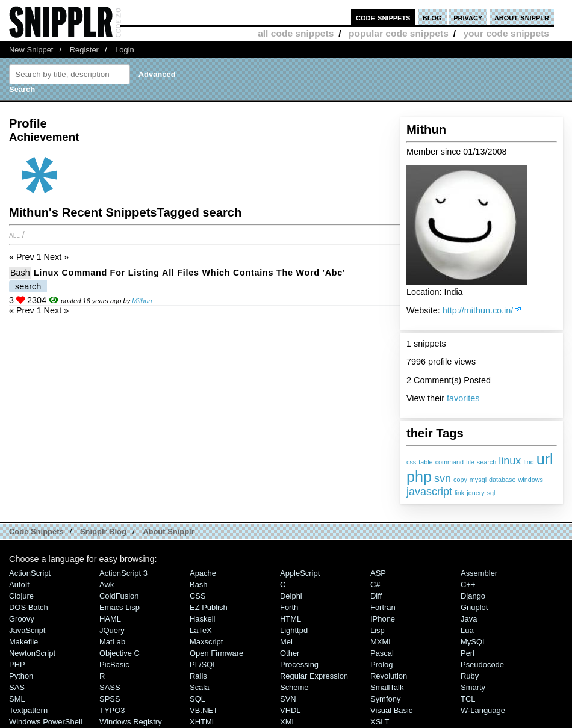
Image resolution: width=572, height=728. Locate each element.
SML (17, 699)
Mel (286, 642)
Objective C (120, 653)
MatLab (112, 642)
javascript (429, 492)
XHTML (203, 722)
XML (288, 722)
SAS (17, 687)
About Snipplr (169, 532)
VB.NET (204, 710)
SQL (197, 699)
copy (460, 480)
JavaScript (27, 630)
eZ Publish (209, 607)
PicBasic (114, 665)
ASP (378, 573)
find (528, 462)
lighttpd (294, 630)
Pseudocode (482, 665)
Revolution (389, 676)
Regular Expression (314, 676)
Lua (467, 630)
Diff (376, 596)
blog (432, 17)
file (470, 462)
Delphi (291, 596)
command (449, 462)
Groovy (22, 619)
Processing (299, 665)
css (411, 462)
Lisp (378, 630)
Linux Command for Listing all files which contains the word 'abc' (189, 273)
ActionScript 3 (123, 573)
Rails (198, 676)
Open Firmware (216, 653)
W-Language (483, 710)
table (425, 462)
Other (290, 653)
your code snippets (506, 33)
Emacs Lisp (120, 607)
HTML (291, 619)
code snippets (383, 17)
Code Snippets (36, 532)
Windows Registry (131, 722)
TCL (468, 699)
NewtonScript (32, 653)
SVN (288, 699)
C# (375, 585)
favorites (463, 398)
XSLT (380, 722)
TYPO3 (112, 710)
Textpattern (28, 710)
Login (125, 50)
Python (21, 676)
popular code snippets (399, 33)
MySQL (474, 642)
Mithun (142, 301)
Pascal (382, 653)
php (419, 477)
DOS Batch (29, 607)
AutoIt (19, 585)
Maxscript (206, 642)
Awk (107, 585)
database (502, 480)
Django (473, 596)
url (545, 459)
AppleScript (300, 573)
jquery (475, 493)
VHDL (291, 710)
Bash (20, 273)
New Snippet (31, 50)
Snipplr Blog (103, 532)
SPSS (110, 699)
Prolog (381, 665)
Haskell (202, 619)
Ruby (470, 676)
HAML (110, 619)
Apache (203, 573)
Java (469, 619)
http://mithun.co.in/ (478, 310)
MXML (381, 642)
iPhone (383, 619)
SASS (110, 687)
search (487, 462)
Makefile (23, 642)
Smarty (473, 687)
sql (491, 493)
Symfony (385, 699)
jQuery (112, 630)
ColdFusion (119, 596)
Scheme (294, 687)
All (14, 235)
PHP (17, 665)
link (459, 493)
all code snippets (296, 33)
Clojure (21, 596)
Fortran (383, 607)
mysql (478, 480)
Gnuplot (474, 607)
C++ (468, 585)
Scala (199, 687)
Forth (289, 607)
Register (84, 50)
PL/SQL (203, 665)
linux (510, 461)
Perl (468, 653)
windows (531, 480)
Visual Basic (391, 710)
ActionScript (30, 573)
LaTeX (201, 630)
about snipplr (522, 17)
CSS (198, 596)
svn (443, 478)
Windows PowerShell (46, 722)
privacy (468, 17)
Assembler (479, 573)
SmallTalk (387, 687)
